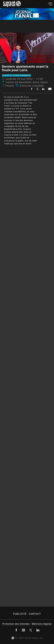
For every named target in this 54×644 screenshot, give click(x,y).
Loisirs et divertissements (16, 76)
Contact (35, 614)
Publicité (20, 614)
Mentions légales (42, 624)
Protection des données (16, 624)
